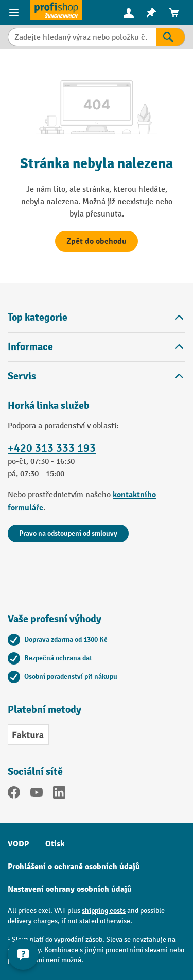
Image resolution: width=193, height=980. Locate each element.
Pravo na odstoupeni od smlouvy (68, 533)
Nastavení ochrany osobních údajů (70, 889)
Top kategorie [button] (97, 317)
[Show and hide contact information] (23, 954)
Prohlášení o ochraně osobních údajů (74, 867)
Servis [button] (97, 376)
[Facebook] (14, 794)
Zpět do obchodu (97, 241)
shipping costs (104, 911)
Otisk (55, 844)
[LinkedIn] (59, 794)
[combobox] (82, 37)
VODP (18, 844)
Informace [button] (97, 347)
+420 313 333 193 (52, 448)
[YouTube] (37, 794)
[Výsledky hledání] (171, 37)
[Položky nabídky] (15, 12)
